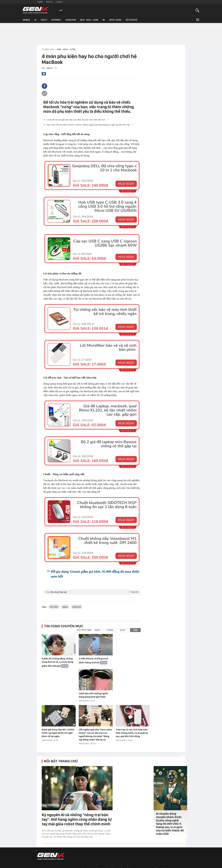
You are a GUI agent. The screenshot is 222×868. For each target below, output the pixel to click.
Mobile (26, 20)
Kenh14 (49, 2)
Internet (56, 20)
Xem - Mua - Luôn (89, 20)
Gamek (40, 2)
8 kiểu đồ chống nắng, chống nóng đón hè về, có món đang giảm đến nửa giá (57, 662)
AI (35, 20)
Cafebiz (59, 2)
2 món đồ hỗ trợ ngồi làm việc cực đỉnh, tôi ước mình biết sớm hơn (77, 120)
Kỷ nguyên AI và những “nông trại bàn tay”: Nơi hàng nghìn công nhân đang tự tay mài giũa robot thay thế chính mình (77, 819)
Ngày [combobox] (98, 630)
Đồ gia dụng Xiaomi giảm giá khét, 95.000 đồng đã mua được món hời (95, 574)
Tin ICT (44, 20)
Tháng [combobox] (110, 630)
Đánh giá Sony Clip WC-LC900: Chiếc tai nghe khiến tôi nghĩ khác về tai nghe (58, 733)
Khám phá (71, 20)
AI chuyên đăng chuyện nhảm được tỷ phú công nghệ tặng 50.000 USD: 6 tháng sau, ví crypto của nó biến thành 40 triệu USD (170, 824)
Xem (135, 630)
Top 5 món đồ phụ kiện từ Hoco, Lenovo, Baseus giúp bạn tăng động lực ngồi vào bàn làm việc (90, 125)
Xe (104, 20)
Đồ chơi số (131, 20)
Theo (92, 592)
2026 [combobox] (122, 630)
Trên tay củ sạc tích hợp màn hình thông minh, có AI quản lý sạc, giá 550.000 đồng (132, 733)
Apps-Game (115, 20)
